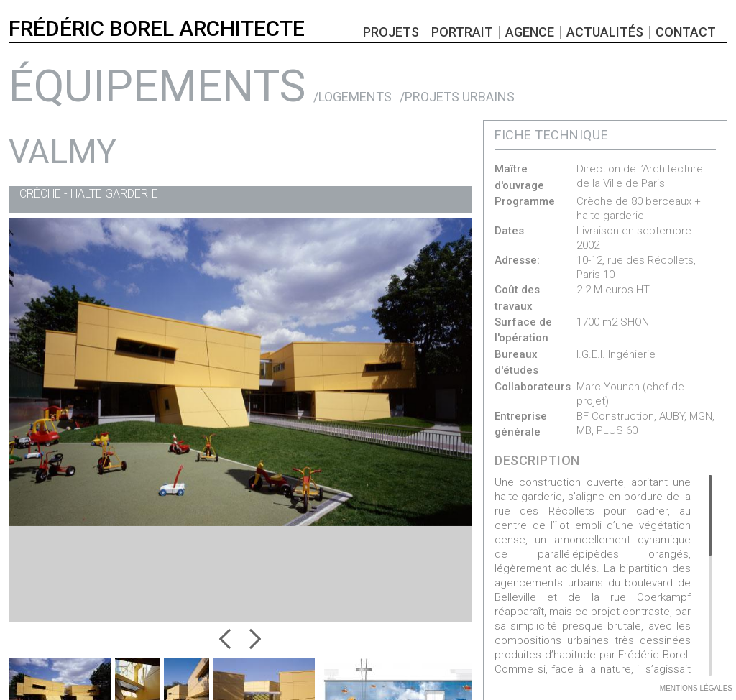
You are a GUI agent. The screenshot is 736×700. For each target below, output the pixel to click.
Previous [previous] (229, 639)
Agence (530, 32)
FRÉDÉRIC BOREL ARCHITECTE (157, 29)
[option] (240, 328)
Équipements (157, 86)
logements (355, 97)
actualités (605, 32)
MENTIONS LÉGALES (696, 688)
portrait (462, 32)
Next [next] (251, 639)
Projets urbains (460, 97)
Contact (686, 32)
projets (391, 32)
